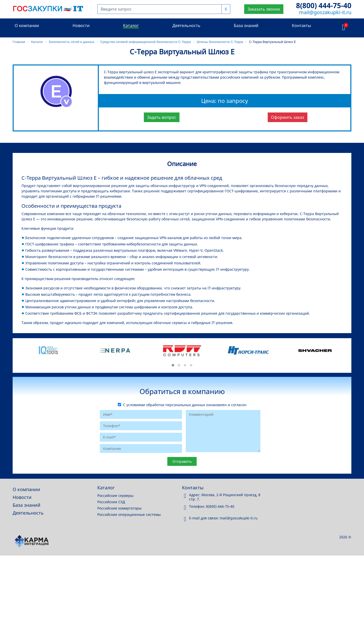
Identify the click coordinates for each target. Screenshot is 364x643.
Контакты (301, 26)
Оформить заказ (288, 117)
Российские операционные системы (129, 514)
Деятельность (186, 26)
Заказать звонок (264, 9)
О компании (27, 26)
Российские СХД (111, 502)
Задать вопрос (162, 117)
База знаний (246, 26)
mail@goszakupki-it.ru (325, 12)
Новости (81, 26)
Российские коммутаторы (119, 508)
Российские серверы (115, 496)
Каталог (131, 26)
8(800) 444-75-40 (324, 5)
